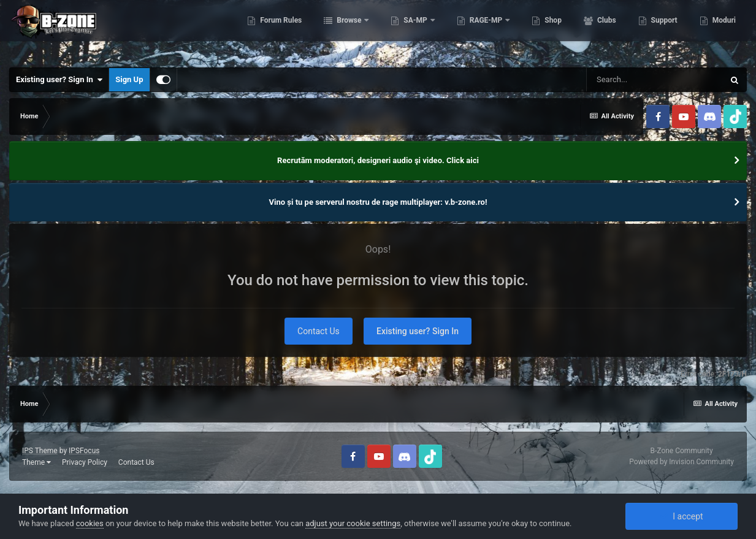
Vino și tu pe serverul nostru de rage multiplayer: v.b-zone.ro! (378, 202)
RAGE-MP (486, 31)
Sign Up (129, 79)
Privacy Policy (85, 462)
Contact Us (319, 331)
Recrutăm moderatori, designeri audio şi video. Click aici (378, 160)
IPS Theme (40, 451)
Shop (552, 31)
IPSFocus (84, 451)
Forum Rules (280, 31)
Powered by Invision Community (682, 462)
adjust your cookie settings (353, 523)
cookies (90, 523)
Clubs (606, 31)
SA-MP (415, 31)
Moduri (723, 31)
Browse (349, 31)
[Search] (655, 80)
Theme (36, 462)
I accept (681, 516)
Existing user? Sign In (59, 80)
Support (663, 31)
